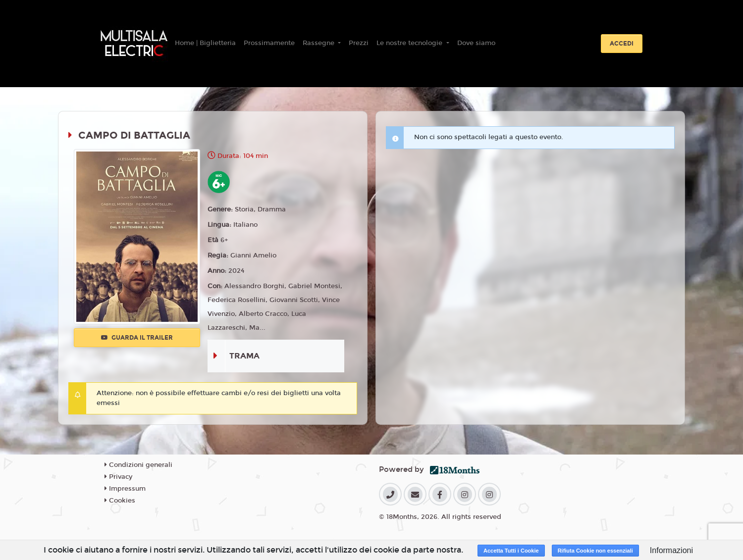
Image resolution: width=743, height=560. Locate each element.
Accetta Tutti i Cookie (511, 551)
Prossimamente (269, 43)
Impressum (125, 489)
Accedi (622, 44)
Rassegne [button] (319, 43)
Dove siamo (476, 43)
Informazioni (671, 550)
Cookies (120, 501)
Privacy (118, 477)
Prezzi (359, 43)
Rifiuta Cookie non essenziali (595, 551)
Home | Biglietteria (205, 43)
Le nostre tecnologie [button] (410, 43)
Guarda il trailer (137, 338)
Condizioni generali (138, 465)
